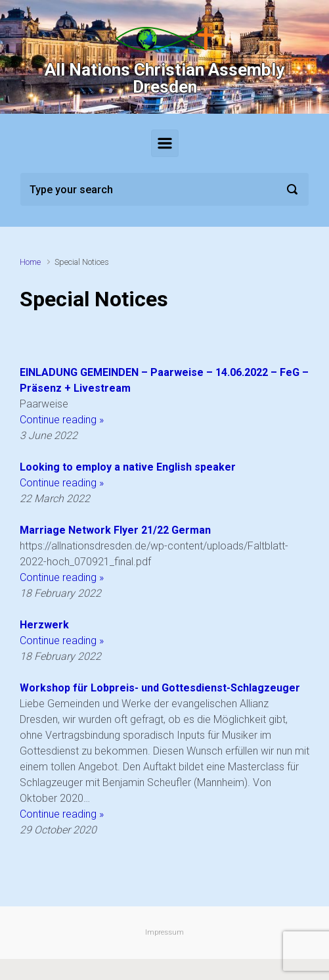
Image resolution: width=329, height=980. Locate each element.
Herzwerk (44, 625)
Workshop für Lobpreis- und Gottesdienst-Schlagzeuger (160, 688)
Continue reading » (62, 420)
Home (30, 262)
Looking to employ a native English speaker (128, 467)
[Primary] (165, 143)
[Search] (164, 189)
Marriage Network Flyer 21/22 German (115, 530)
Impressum (164, 932)
